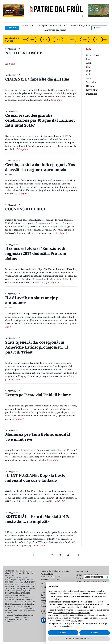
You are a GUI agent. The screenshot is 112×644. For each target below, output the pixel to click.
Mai (88, 67)
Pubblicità (45, 583)
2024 (58, 40)
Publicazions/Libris (80, 26)
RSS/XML (55, 580)
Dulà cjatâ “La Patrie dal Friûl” (52, 26)
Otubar (90, 86)
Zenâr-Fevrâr (93, 55)
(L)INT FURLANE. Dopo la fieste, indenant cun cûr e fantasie (36, 478)
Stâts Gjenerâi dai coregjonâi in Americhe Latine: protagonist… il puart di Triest (37, 347)
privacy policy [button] (77, 621)
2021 (98, 40)
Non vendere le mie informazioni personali (71, 613)
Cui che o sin (27, 26)
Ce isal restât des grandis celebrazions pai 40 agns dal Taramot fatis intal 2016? (40, 120)
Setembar (91, 82)
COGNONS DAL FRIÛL (26, 209)
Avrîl (89, 63)
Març (89, 59)
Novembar (92, 90)
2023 (72, 40)
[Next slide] (105, 40)
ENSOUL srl (46, 611)
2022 (85, 40)
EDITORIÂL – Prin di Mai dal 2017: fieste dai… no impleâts (37, 519)
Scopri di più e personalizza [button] (79, 639)
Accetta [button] (95, 633)
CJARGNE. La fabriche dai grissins (37, 79)
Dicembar (92, 94)
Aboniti (12, 28)
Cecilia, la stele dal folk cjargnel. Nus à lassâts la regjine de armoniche (40, 167)
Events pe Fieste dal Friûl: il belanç (38, 395)
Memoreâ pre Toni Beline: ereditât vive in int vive (38, 437)
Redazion (45, 580)
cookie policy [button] (53, 599)
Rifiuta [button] (63, 633)
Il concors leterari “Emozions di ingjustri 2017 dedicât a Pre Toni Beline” (36, 254)
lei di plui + (11, 64)
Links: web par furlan (55, 30)
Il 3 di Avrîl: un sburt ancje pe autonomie (33, 300)
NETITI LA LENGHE (24, 53)
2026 (32, 40)
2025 (45, 40)
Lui (88, 75)
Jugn (89, 71)
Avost (89, 78)
